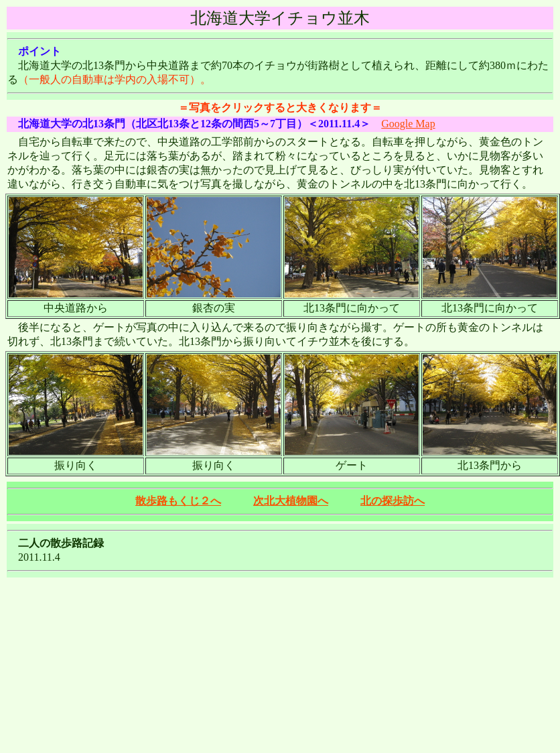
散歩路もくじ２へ (178, 501)
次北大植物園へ (291, 501)
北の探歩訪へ (393, 501)
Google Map (408, 124)
